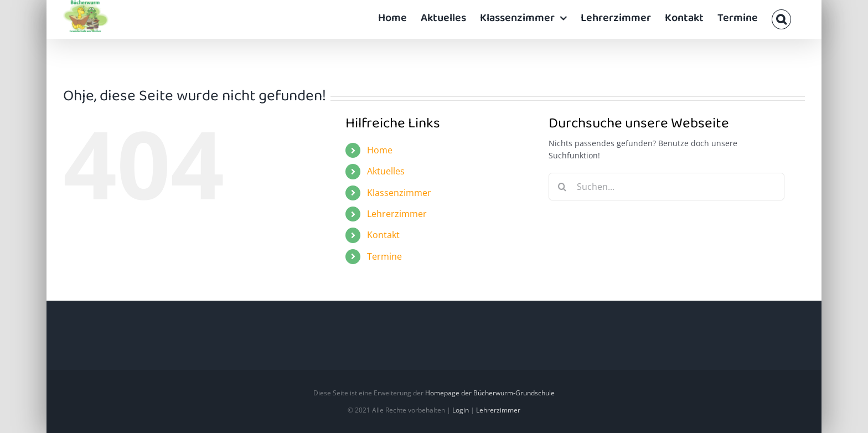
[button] (781, 19)
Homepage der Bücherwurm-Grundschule (490, 393)
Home (380, 150)
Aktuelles (386, 171)
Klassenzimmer (399, 193)
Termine (384, 256)
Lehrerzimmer (397, 214)
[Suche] (562, 187)
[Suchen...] (667, 187)
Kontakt (383, 235)
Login (461, 410)
